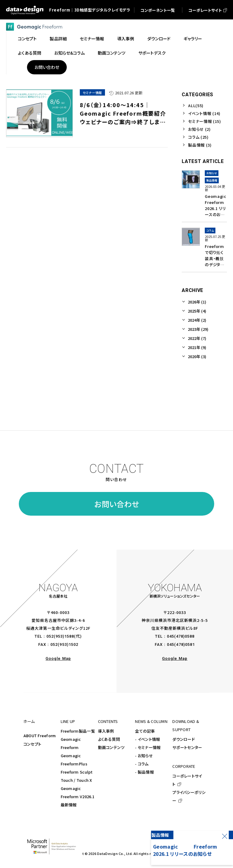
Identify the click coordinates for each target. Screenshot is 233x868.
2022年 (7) (197, 338)
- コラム (142, 764)
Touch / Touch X (76, 780)
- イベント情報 (147, 739)
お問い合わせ (117, 504)
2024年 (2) (197, 320)
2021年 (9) (197, 347)
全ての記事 (145, 731)
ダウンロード (184, 739)
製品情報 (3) (200, 145)
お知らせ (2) (199, 129)
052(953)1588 (60, 636)
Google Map (58, 658)
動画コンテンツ (111, 747)
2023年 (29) (198, 329)
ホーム (29, 721)
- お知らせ (144, 756)
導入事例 (106, 731)
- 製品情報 (144, 772)
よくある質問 (109, 739)
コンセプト (32, 744)
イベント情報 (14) (204, 113)
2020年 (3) (197, 356)
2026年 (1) (197, 302)
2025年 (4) (197, 311)
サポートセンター (187, 747)
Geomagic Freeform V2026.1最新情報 (78, 797)
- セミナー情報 (148, 747)
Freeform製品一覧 (78, 731)
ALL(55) (196, 105)
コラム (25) (198, 137)
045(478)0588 (181, 636)
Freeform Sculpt (77, 772)
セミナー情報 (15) (204, 121)
